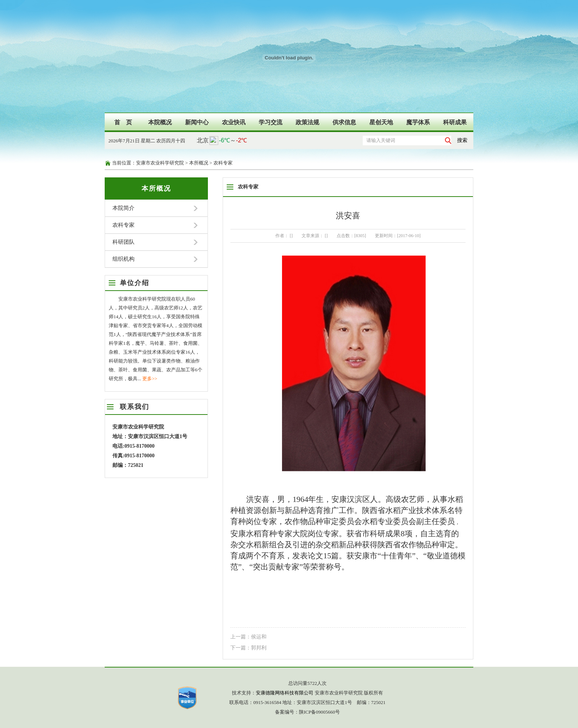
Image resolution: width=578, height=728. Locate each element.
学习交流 (271, 122)
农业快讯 (234, 122)
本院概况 (160, 122)
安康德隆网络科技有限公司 (285, 693)
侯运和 (259, 637)
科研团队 (123, 242)
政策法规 (307, 122)
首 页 (123, 122)
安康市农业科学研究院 (160, 163)
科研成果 (455, 122)
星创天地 (381, 122)
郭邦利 (259, 648)
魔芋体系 (418, 122)
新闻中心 (197, 122)
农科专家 (223, 163)
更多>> (150, 379)
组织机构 (123, 259)
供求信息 (344, 122)
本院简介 (123, 208)
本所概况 (199, 163)
